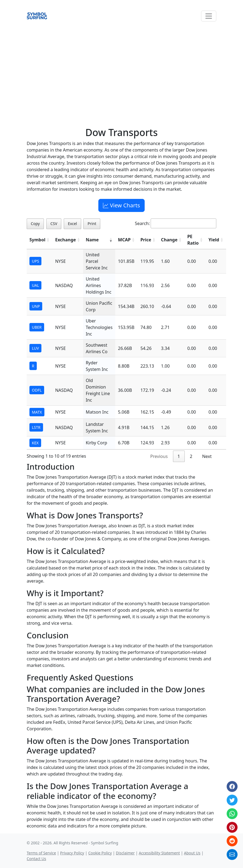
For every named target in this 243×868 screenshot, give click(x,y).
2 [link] (191, 456)
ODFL (37, 390)
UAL (35, 285)
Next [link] (207, 456)
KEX (35, 443)
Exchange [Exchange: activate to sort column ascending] (65, 240)
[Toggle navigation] (209, 16)
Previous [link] (159, 456)
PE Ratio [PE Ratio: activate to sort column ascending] (193, 240)
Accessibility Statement (159, 853)
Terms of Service (41, 853)
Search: (176, 223)
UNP (36, 306)
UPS (35, 261)
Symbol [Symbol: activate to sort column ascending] (37, 240)
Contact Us (36, 859)
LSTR (36, 427)
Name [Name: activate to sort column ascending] (92, 240)
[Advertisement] (121, 68)
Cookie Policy (100, 853)
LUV (35, 348)
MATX (37, 412)
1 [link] (179, 456)
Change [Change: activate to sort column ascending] (169, 240)
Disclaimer (125, 853)
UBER (37, 327)
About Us (192, 853)
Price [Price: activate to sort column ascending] (146, 240)
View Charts (121, 205)
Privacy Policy (72, 853)
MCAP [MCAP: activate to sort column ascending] (124, 240)
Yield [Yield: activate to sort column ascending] (214, 240)
